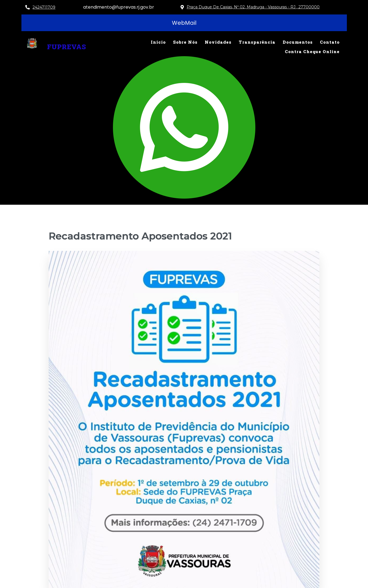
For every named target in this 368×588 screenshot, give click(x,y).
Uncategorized (299, 442)
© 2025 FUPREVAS (159, 580)
